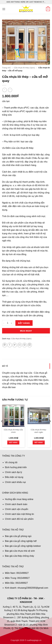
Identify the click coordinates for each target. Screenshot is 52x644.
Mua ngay (26, 331)
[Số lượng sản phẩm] (8, 323)
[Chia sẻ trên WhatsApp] (5, 345)
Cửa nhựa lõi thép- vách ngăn (39, 431)
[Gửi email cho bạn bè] (20, 345)
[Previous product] (10, 90)
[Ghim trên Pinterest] (25, 345)
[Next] (50, 427)
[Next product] (5, 90)
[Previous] (2, 427)
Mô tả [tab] (5, 366)
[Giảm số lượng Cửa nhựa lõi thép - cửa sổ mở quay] (4, 323)
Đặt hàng (24, 323)
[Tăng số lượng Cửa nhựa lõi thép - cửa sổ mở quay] (12, 323)
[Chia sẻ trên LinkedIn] (30, 345)
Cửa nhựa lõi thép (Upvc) (24, 68)
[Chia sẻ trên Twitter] (15, 345)
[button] (4, 9)
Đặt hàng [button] (13, 442)
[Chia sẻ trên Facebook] (10, 345)
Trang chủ (6, 68)
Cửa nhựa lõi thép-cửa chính (13, 431)
